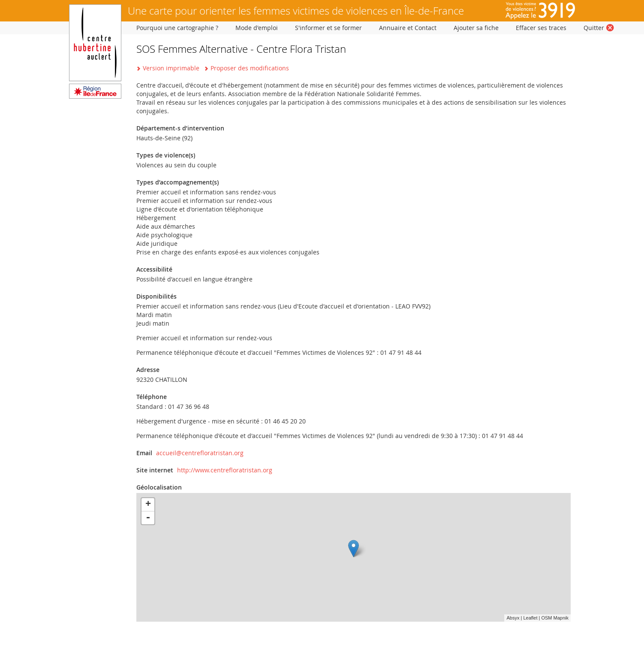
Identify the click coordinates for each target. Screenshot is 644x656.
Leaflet (530, 618)
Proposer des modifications (250, 68)
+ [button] (148, 505)
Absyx (513, 618)
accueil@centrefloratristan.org (200, 453)
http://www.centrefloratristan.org (225, 470)
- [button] (148, 518)
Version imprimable (171, 68)
